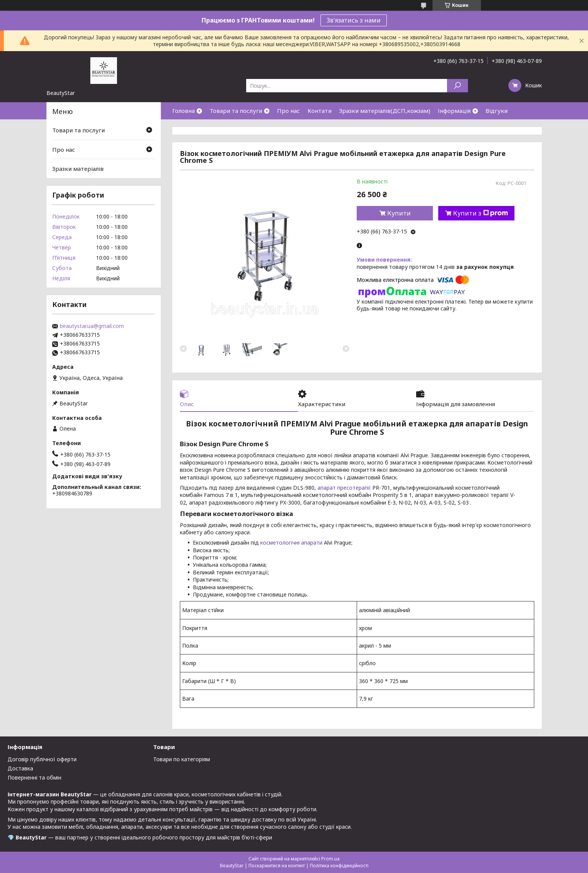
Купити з (481, 213)
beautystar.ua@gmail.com (92, 326)
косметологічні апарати (291, 543)
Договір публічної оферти (42, 759)
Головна (183, 111)
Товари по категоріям (182, 759)
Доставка (20, 768)
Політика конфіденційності (339, 866)
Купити (399, 213)
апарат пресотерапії (344, 488)
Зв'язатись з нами (354, 20)
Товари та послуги (236, 111)
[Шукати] (457, 86)
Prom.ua (330, 859)
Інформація (454, 111)
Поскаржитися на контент (277, 866)
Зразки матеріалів (78, 169)
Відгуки (497, 111)
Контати (320, 111)
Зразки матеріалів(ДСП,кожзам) (385, 111)
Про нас (288, 111)
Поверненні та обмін (34, 777)
